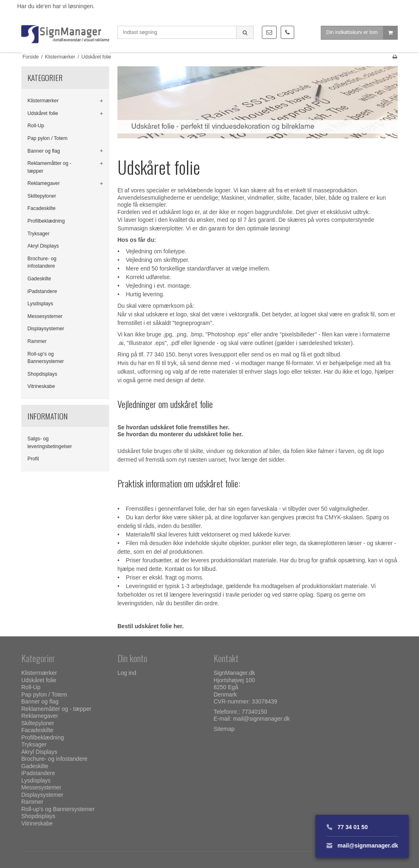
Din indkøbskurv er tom (362, 35)
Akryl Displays (43, 246)
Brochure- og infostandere (42, 262)
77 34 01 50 (347, 827)
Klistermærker (43, 101)
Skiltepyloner (42, 196)
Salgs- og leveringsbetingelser (50, 442)
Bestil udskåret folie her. (151, 626)
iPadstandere (42, 291)
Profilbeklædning (46, 221)
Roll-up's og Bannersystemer (46, 358)
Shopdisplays (42, 374)
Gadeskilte (39, 279)
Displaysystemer (46, 329)
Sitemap (224, 729)
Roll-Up (36, 126)
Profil (33, 459)
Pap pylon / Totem (47, 138)
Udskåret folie (43, 113)
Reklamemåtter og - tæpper (50, 167)
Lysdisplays (40, 304)
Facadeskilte (42, 208)
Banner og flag (44, 151)
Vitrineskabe (41, 386)
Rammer (37, 341)
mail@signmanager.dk (261, 719)
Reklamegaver (44, 183)
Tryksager (38, 234)
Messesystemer (45, 316)
